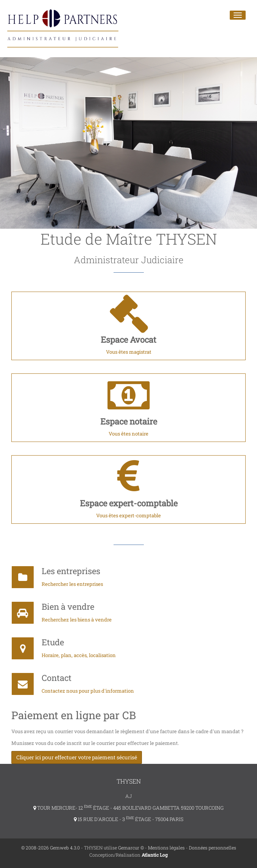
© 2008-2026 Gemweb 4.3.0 (51, 848)
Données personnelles (213, 848)
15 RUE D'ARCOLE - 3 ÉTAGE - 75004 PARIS (129, 819)
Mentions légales (166, 848)
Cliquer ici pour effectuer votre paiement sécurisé (77, 757)
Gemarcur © (131, 848)
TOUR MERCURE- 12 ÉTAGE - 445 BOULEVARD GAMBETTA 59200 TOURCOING (128, 808)
